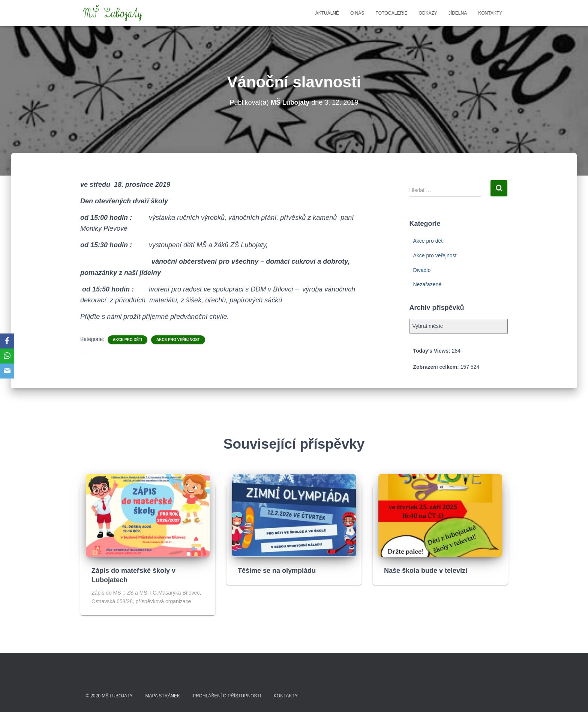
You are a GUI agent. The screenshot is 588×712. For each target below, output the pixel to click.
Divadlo (422, 270)
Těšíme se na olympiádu (277, 571)
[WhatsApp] (7, 356)
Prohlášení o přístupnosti (227, 696)
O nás (357, 13)
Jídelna (458, 13)
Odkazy (428, 13)
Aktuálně (327, 13)
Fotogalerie (391, 13)
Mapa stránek (163, 696)
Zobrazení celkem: (437, 367)
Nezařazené (427, 284)
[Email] (7, 371)
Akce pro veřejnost (178, 340)
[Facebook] (7, 341)
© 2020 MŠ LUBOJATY (109, 696)
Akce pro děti (127, 340)
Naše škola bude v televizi (426, 571)
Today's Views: (433, 351)
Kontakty (490, 13)
